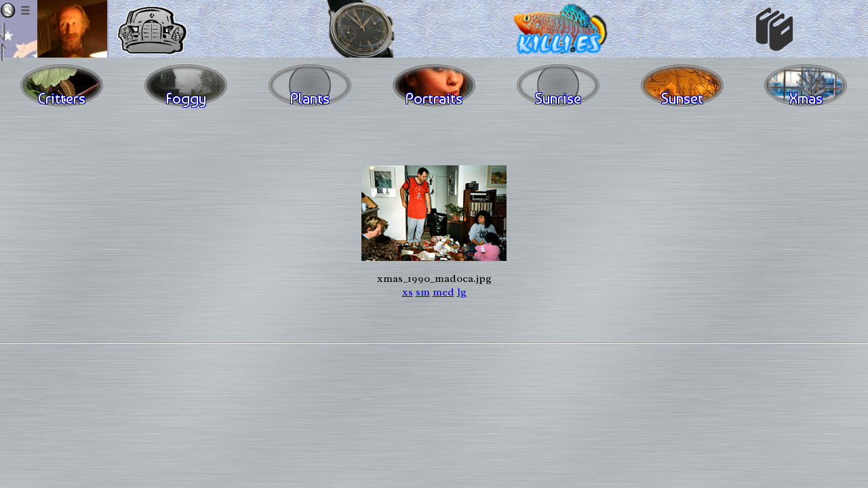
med (443, 292)
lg (462, 292)
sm (423, 292)
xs (408, 292)
